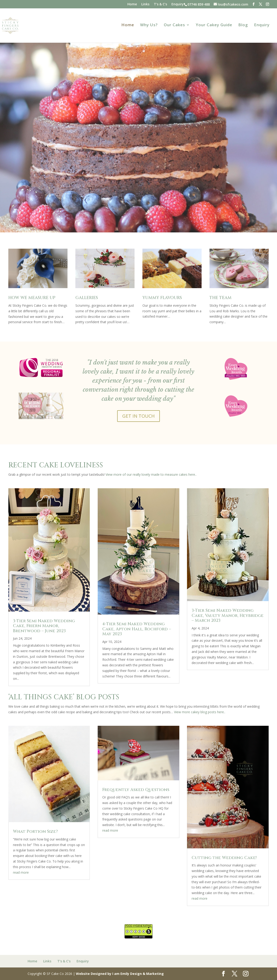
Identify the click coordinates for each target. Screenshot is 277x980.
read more (21, 872)
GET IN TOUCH (138, 416)
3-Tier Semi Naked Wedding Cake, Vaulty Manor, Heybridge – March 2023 (228, 615)
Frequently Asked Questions (136, 790)
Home (132, 4)
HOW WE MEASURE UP (32, 298)
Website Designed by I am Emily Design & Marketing (120, 974)
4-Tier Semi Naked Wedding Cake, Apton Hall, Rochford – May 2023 (137, 629)
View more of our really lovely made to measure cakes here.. (151, 474)
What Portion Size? (35, 832)
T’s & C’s (160, 4)
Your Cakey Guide (214, 25)
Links (145, 4)
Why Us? (149, 25)
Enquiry (178, 4)
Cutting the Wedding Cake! (224, 858)
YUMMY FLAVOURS (162, 298)
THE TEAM (221, 298)
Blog (243, 25)
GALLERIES (87, 298)
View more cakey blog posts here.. (200, 712)
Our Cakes (174, 25)
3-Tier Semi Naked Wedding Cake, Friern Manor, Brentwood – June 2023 (44, 626)
